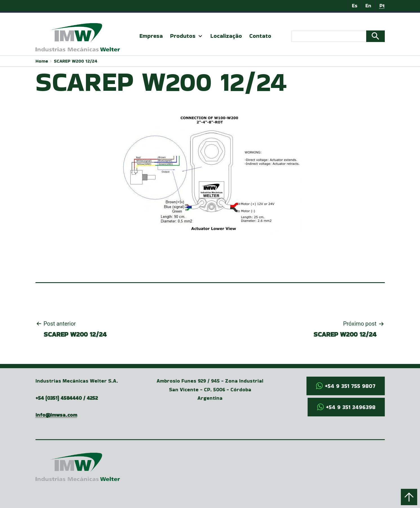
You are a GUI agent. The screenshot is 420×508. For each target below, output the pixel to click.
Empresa (151, 36)
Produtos (183, 36)
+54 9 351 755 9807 (350, 386)
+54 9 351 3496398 (351, 407)
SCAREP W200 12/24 (76, 61)
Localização (226, 36)
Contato (260, 36)
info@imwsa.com (56, 415)
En (368, 5)
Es (355, 5)
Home (42, 61)
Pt (382, 5)
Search (375, 36)
